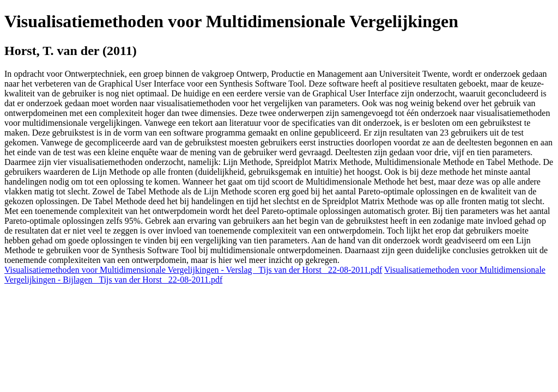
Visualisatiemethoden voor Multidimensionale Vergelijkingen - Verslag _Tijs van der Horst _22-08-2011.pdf (193, 270)
